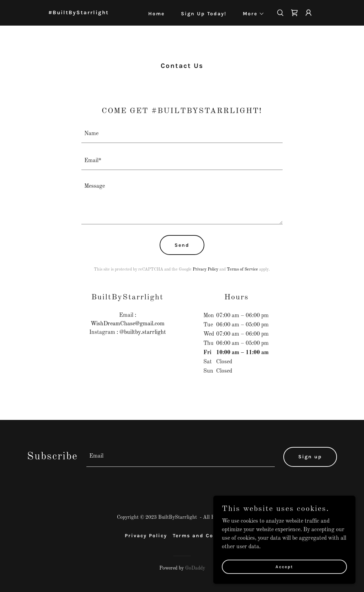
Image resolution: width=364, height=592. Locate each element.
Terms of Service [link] (242, 270)
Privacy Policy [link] (205, 270)
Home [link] (156, 14)
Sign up (310, 457)
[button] (251, 14)
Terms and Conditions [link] (206, 536)
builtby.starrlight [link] (145, 332)
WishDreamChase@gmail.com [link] (128, 324)
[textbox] (182, 134)
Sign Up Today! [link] (204, 14)
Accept (284, 581)
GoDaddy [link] (195, 568)
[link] (79, 13)
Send (182, 245)
